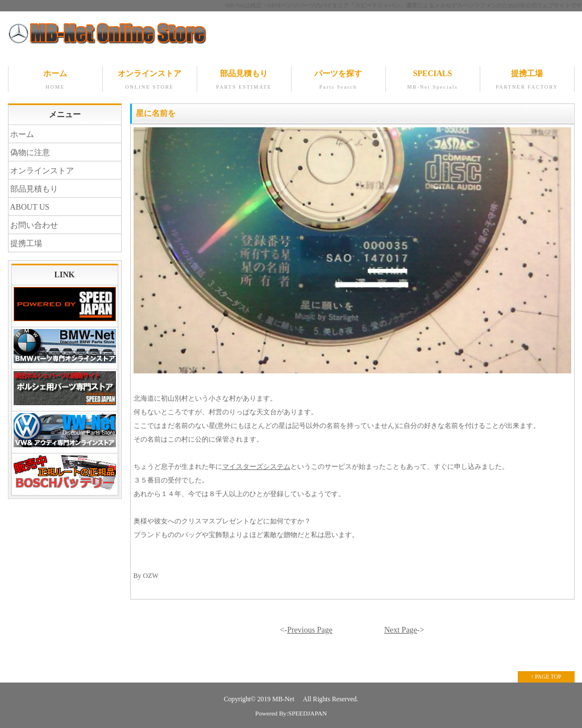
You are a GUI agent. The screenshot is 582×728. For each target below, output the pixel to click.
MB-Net (284, 699)
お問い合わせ (34, 225)
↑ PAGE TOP (546, 677)
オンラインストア (150, 81)
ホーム (55, 81)
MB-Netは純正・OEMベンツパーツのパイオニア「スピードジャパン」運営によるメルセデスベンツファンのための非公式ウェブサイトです (404, 5)
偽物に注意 (30, 153)
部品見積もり (244, 81)
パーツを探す (338, 81)
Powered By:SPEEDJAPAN (291, 713)
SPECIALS (433, 81)
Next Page (401, 630)
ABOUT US (30, 207)
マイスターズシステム (256, 467)
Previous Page (310, 630)
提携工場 (527, 81)
